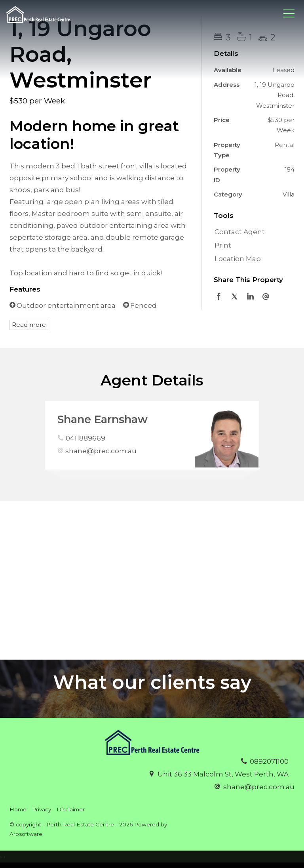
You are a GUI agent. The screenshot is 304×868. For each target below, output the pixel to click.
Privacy (42, 809)
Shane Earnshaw (103, 419)
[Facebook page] (289, 813)
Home (18, 809)
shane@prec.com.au (101, 451)
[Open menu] (289, 13)
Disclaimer (71, 809)
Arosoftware (26, 834)
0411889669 (85, 438)
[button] (252, 246)
